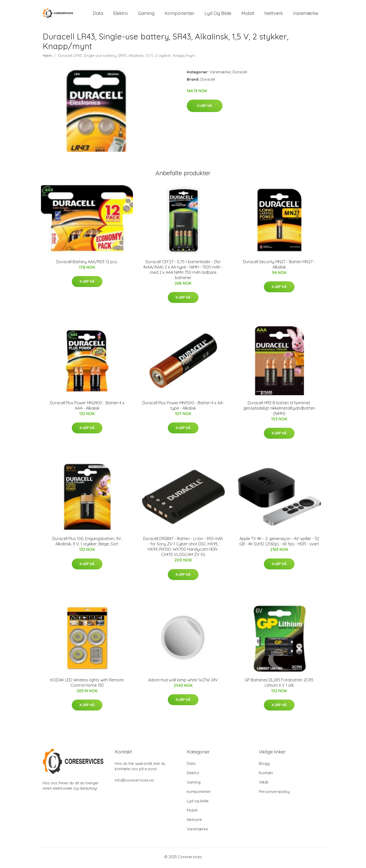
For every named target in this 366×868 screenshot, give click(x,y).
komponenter (179, 15)
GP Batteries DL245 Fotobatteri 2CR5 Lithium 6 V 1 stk (279, 685)
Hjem (47, 58)
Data (98, 15)
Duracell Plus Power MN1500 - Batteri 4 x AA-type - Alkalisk (183, 408)
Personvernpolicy (274, 794)
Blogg (264, 766)
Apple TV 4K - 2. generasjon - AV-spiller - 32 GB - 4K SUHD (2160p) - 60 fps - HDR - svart (279, 544)
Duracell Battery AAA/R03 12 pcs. (87, 264)
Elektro (121, 15)
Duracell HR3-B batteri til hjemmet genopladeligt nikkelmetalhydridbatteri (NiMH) (279, 411)
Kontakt (266, 775)
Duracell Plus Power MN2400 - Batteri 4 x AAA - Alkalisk (87, 408)
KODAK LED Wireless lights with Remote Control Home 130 (87, 685)
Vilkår (264, 785)
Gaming (146, 15)
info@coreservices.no (134, 783)
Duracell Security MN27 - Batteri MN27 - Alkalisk (279, 267)
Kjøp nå (205, 108)
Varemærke (306, 15)
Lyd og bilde (218, 15)
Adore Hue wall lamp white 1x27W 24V (183, 682)
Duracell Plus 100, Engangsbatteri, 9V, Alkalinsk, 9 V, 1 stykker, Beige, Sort (87, 544)
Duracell (240, 74)
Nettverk (274, 15)
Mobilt (248, 15)
